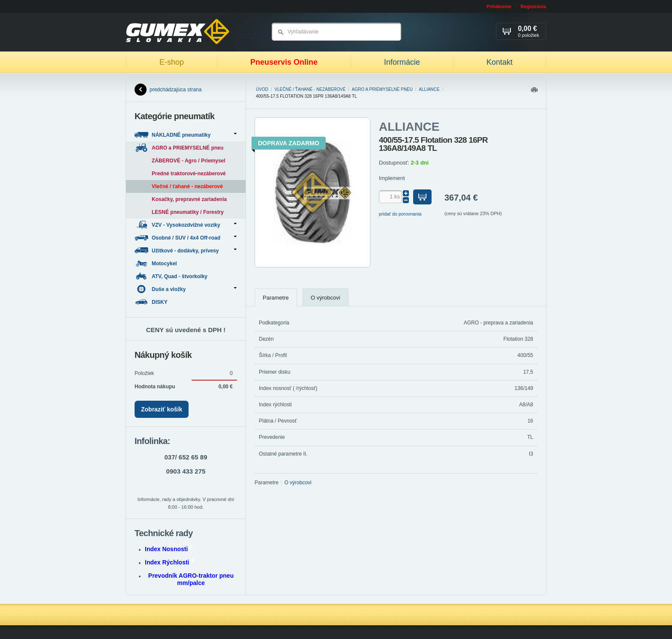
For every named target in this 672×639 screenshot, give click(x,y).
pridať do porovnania (400, 214)
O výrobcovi (325, 298)
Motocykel (156, 263)
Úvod (262, 89)
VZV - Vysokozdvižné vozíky (186, 225)
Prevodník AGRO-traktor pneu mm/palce (191, 579)
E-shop (172, 62)
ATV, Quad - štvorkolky (172, 276)
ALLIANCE (429, 89)
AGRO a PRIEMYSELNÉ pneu (382, 89)
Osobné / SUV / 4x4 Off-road (186, 238)
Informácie (402, 62)
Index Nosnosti (169, 549)
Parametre (276, 298)
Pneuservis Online (284, 62)
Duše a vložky (186, 289)
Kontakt (499, 62)
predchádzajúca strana (168, 90)
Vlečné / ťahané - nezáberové (310, 89)
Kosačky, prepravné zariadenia (189, 199)
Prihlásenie (499, 6)
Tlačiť (534, 92)
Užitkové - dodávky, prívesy (186, 250)
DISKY (152, 302)
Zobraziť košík (162, 409)
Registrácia (533, 6)
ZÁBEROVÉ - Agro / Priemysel (189, 161)
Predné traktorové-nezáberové (189, 174)
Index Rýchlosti (169, 562)
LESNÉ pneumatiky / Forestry (188, 212)
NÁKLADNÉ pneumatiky (186, 135)
